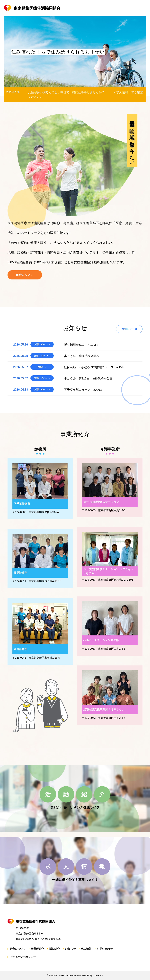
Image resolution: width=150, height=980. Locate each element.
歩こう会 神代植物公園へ (82, 356)
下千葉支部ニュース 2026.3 (83, 390)
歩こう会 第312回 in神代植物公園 (88, 378)
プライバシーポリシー (23, 957)
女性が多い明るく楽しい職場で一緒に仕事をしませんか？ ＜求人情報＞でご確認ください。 (85, 95)
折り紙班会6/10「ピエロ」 (82, 345)
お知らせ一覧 (129, 329)
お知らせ (70, 949)
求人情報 (86, 949)
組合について (25, 275)
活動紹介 (54, 949)
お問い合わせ (105, 949)
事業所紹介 (37, 949)
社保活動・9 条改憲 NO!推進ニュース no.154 (94, 367)
